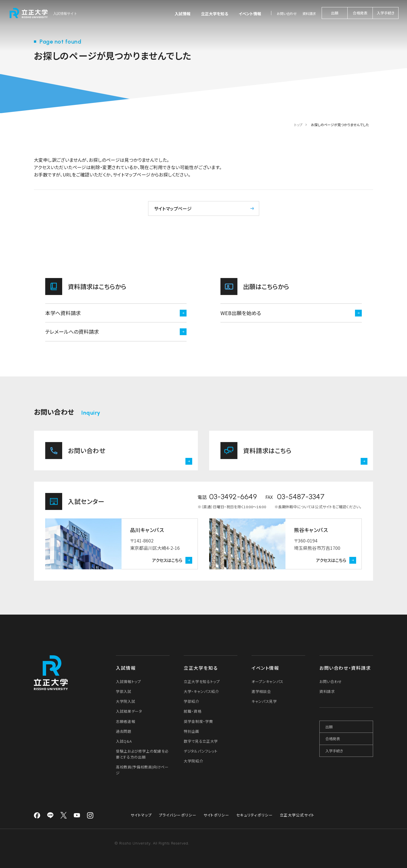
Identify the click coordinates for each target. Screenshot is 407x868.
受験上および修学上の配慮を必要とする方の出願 (142, 754)
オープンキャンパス (268, 681)
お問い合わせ (287, 13)
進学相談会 (261, 691)
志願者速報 (125, 721)
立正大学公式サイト (297, 815)
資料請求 (309, 13)
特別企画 (191, 731)
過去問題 (124, 731)
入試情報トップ (128, 681)
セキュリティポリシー (255, 815)
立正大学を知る (215, 14)
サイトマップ (141, 815)
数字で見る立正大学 (201, 741)
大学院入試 (125, 701)
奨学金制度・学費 (198, 721)
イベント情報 (250, 14)
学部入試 (124, 691)
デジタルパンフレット (201, 751)
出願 (335, 13)
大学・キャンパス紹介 (201, 691)
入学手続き (386, 13)
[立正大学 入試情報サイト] (44, 13)
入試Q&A (124, 741)
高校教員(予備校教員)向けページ (142, 770)
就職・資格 (192, 711)
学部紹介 (191, 701)
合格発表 (360, 13)
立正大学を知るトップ (202, 681)
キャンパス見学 (264, 701)
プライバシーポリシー (178, 815)
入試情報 (183, 14)
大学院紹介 (193, 761)
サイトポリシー (216, 815)
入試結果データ (129, 711)
